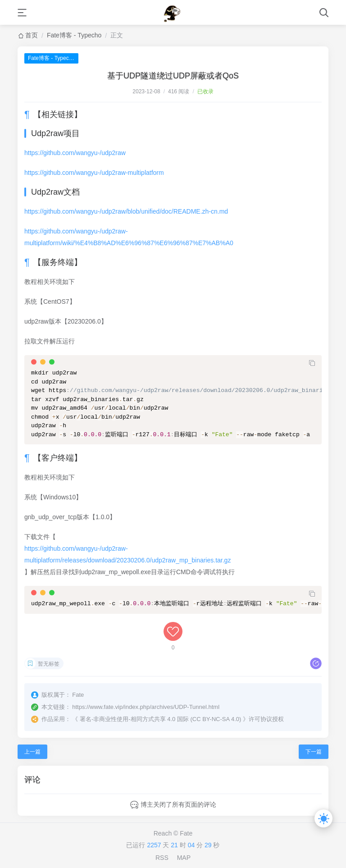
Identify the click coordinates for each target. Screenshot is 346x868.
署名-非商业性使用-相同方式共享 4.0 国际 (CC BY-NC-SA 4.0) (161, 719)
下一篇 (314, 752)
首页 (32, 35)
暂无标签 (49, 664)
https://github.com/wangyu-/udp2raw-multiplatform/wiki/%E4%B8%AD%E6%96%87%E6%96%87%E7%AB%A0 (129, 237)
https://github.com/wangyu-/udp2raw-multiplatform (94, 173)
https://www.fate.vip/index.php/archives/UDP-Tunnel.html (146, 707)
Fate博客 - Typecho (74, 35)
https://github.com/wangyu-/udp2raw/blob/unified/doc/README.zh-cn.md (126, 211)
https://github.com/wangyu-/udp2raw (75, 153)
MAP (184, 858)
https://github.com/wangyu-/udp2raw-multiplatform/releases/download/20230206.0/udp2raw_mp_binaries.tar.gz (127, 554)
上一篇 (32, 752)
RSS (162, 858)
